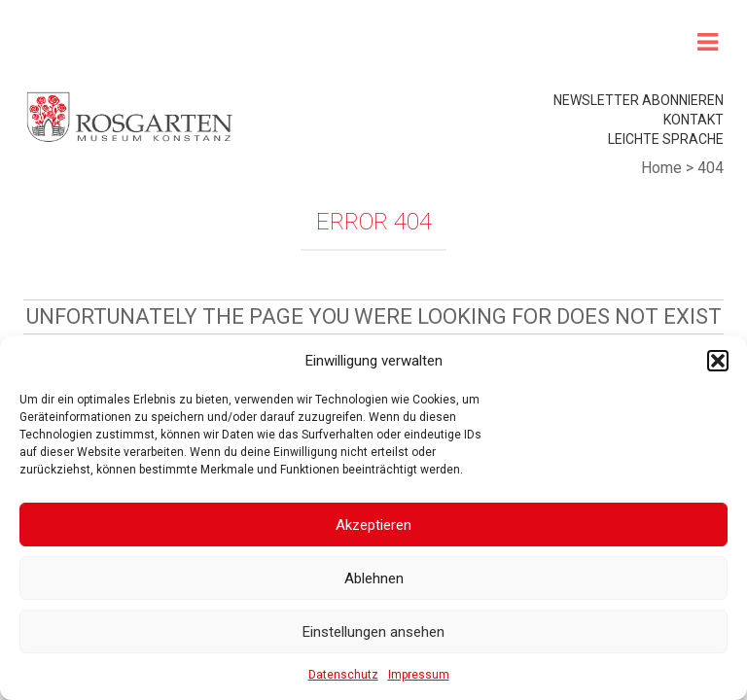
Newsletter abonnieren (639, 100)
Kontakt (694, 120)
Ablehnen (374, 578)
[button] (718, 361)
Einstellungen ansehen (373, 632)
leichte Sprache (666, 139)
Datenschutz (343, 675)
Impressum (419, 675)
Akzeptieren (373, 525)
